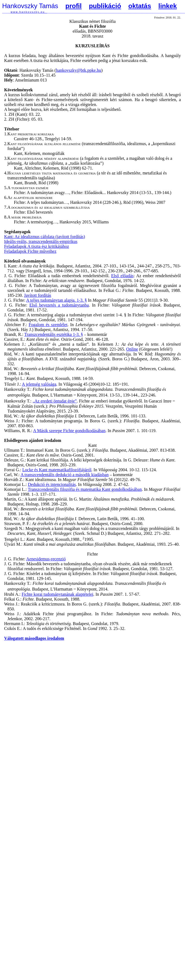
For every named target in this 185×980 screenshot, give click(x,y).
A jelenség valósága (39, 384)
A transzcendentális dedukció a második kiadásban (65, 475)
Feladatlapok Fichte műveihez (30, 251)
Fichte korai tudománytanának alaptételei (58, 594)
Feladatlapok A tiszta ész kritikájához (36, 246)
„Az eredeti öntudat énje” (55, 401)
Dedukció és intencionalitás (52, 484)
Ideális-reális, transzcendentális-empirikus (41, 241)
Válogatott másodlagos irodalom (34, 638)
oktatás (140, 6)
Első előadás (122, 276)
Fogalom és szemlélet (48, 325)
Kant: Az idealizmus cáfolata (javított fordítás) (44, 237)
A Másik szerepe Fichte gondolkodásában (69, 431)
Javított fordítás (38, 295)
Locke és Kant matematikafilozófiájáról (57, 470)
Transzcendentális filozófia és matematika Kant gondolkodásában (85, 489)
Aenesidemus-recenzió (46, 559)
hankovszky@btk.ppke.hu (79, 70)
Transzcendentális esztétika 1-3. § (54, 334)
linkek (168, 6)
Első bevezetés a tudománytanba (59, 305)
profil (74, 6)
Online (132, 349)
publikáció (105, 6)
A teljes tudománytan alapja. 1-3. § (57, 300)
